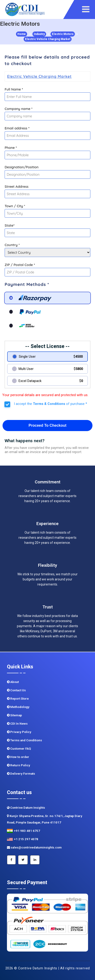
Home (22, 34)
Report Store (18, 699)
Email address (17, 128)
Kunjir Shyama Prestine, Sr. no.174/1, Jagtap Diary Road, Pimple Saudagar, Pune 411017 (45, 819)
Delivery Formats (21, 774)
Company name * (19, 109)
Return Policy (19, 765)
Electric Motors (63, 34)
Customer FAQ (19, 749)
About (13, 682)
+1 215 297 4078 (23, 839)
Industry (39, 34)
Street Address (17, 186)
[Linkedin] (35, 860)
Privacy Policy (19, 732)
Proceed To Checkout (47, 425)
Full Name (14, 89)
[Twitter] (23, 860)
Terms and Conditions (24, 740)
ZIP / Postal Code (20, 265)
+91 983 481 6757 (24, 831)
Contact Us (16, 690)
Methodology (18, 707)
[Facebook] (11, 860)
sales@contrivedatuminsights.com (34, 847)
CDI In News (17, 724)
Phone (11, 148)
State (10, 225)
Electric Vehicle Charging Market (48, 39)
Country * (12, 245)
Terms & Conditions (49, 404)
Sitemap (14, 715)
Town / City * (15, 206)
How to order (18, 757)
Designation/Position (22, 167)
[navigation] (87, 9)
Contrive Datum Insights (26, 808)
